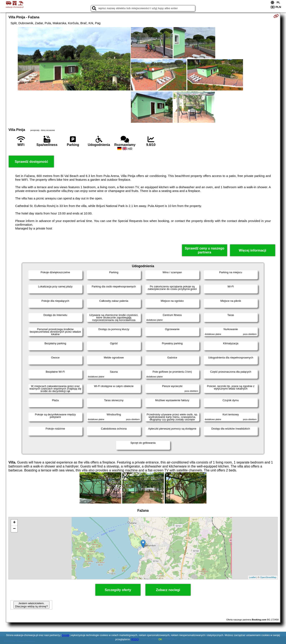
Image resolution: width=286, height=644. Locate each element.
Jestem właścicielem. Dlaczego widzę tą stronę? (31, 605)
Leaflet (252, 577)
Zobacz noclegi (168, 590)
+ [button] (14, 523)
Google (66, 635)
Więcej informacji (252, 250)
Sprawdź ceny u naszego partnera (204, 250)
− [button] (14, 529)
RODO (135, 639)
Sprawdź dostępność (31, 162)
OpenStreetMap (268, 577)
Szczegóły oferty (118, 590)
